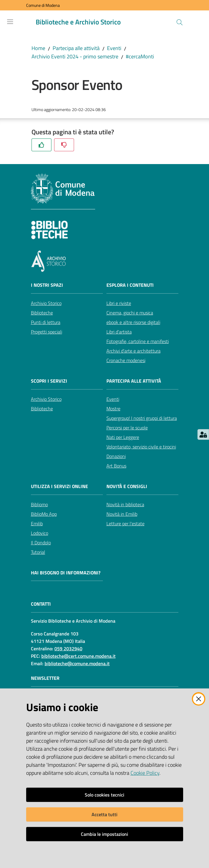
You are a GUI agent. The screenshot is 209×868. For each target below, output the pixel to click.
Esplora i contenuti (130, 285)
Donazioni (116, 456)
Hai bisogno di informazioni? (66, 573)
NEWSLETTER (45, 678)
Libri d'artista (119, 332)
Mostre (113, 409)
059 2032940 (68, 649)
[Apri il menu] (10, 22)
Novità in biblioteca (125, 504)
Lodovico (40, 533)
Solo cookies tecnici (104, 795)
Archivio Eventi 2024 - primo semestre (75, 56)
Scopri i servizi (49, 381)
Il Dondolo (41, 543)
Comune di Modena (43, 5)
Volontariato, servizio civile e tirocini (141, 447)
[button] (180, 22)
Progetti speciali (47, 332)
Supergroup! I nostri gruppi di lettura (142, 418)
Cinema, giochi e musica (130, 313)
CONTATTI (41, 604)
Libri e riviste (119, 303)
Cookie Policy (145, 773)
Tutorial (38, 552)
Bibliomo (39, 504)
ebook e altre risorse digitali (133, 322)
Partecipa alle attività (76, 48)
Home (38, 48)
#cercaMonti (140, 56)
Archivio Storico (46, 303)
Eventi (114, 48)
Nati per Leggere (123, 437)
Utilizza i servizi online (59, 486)
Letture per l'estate (125, 523)
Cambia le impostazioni (104, 834)
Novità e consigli (127, 486)
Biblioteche (42, 313)
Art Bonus (116, 466)
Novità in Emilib (122, 514)
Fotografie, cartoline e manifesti (138, 341)
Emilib (37, 523)
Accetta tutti (104, 814)
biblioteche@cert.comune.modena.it (78, 656)
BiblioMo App (44, 514)
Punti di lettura (46, 322)
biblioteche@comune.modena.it (77, 663)
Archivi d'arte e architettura (133, 351)
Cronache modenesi (126, 360)
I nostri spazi (47, 285)
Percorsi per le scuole (127, 428)
